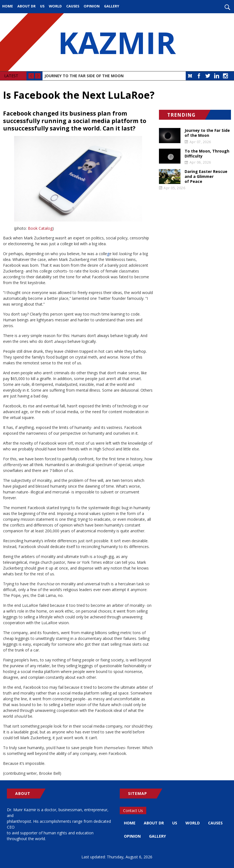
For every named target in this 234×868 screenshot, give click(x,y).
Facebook (199, 76)
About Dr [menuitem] (26, 6)
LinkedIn (217, 76)
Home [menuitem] (8, 6)
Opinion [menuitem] (92, 6)
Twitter (208, 76)
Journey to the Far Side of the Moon (84, 76)
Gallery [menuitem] (112, 6)
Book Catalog (40, 228)
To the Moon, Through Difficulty (207, 154)
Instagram (225, 76)
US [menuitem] (42, 6)
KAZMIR (117, 42)
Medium (190, 76)
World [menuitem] (55, 6)
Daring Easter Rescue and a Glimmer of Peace (206, 177)
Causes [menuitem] (73, 6)
